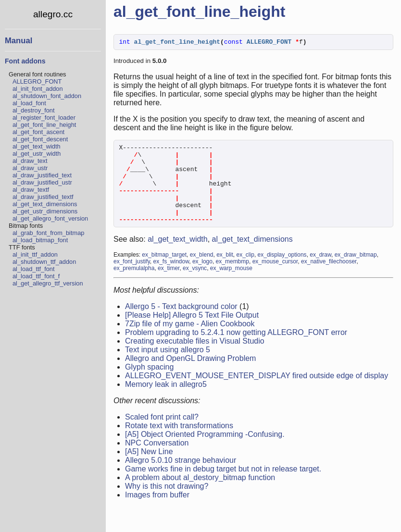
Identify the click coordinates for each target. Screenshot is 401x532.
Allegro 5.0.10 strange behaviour (181, 477)
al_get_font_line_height (44, 125)
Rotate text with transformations (179, 443)
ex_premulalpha (134, 285)
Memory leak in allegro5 (166, 402)
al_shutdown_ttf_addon (44, 262)
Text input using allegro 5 (168, 367)
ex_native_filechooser (329, 279)
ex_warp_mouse (231, 285)
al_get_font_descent (40, 139)
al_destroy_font (34, 110)
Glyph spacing (149, 384)
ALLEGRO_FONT (37, 81)
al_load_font (29, 103)
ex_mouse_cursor (275, 279)
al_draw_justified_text (42, 175)
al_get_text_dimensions (45, 204)
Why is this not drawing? (167, 503)
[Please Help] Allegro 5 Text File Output (192, 332)
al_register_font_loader (44, 118)
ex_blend (202, 272)
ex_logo (202, 279)
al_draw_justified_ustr (42, 182)
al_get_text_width (37, 146)
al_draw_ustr (30, 168)
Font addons (25, 61)
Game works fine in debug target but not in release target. (223, 486)
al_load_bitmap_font (40, 240)
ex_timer (169, 285)
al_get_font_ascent (38, 132)
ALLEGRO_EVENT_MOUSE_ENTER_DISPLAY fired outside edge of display (257, 393)
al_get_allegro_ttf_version (48, 283)
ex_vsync (195, 285)
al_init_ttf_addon (35, 254)
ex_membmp (232, 279)
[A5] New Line (149, 469)
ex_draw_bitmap (356, 272)
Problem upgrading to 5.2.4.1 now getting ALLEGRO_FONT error (236, 350)
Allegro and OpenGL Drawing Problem (190, 376)
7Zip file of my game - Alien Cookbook (190, 341)
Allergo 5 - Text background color (181, 324)
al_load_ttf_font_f (36, 276)
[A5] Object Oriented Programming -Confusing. (205, 452)
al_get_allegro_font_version (50, 218)
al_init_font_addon (38, 89)
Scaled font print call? (162, 434)
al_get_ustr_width (37, 154)
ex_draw (320, 272)
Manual (19, 41)
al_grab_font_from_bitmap (48, 233)
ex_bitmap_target (164, 272)
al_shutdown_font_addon (47, 96)
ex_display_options (282, 272)
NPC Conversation (157, 460)
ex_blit (225, 272)
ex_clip (245, 272)
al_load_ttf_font (34, 269)
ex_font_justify (132, 279)
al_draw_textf (31, 190)
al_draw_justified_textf (43, 197)
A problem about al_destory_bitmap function (200, 495)
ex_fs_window (171, 279)
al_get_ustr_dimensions (45, 211)
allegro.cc (53, 14)
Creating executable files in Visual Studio (195, 358)
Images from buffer (157, 512)
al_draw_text (30, 161)
